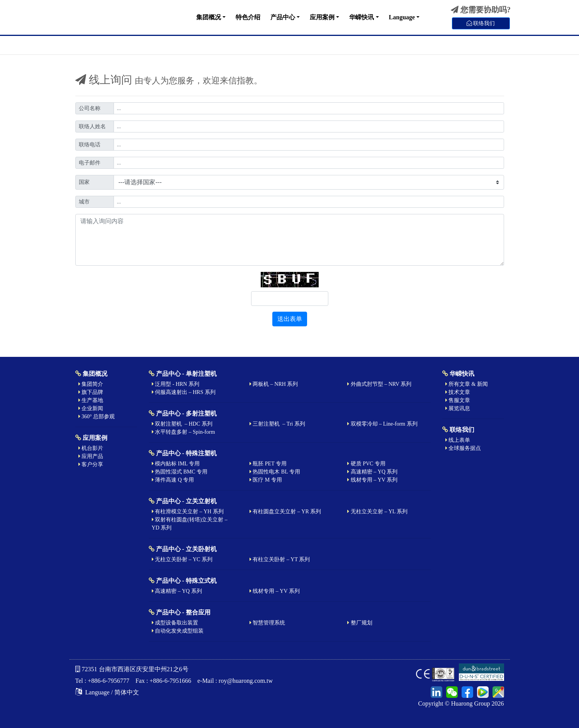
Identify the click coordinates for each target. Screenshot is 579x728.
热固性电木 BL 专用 (275, 472)
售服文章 (458, 400)
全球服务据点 (463, 448)
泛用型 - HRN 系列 (176, 384)
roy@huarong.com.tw (246, 681)
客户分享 (91, 464)
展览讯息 (458, 408)
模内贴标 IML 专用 (176, 464)
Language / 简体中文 (107, 692)
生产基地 (91, 400)
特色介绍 (248, 17)
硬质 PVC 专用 (366, 464)
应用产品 (91, 456)
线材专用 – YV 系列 (372, 480)
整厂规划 (360, 623)
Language (402, 17)
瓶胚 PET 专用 (268, 464)
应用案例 (322, 17)
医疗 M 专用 (266, 480)
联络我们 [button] (481, 23)
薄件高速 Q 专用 (173, 480)
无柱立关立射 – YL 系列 (377, 512)
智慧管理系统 (267, 623)
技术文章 (458, 392)
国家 (84, 182)
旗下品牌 (91, 392)
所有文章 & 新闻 (467, 384)
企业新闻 (91, 408)
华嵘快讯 (362, 17)
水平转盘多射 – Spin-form (183, 432)
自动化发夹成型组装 (178, 631)
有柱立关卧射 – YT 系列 (280, 559)
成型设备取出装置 (175, 623)
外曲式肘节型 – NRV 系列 (379, 384)
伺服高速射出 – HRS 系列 (184, 392)
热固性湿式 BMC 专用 (180, 472)
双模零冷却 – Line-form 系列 (382, 424)
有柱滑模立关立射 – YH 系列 (188, 512)
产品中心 (283, 17)
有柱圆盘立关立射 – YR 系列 (285, 512)
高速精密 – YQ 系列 (372, 472)
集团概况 (209, 17)
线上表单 (458, 440)
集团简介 (91, 384)
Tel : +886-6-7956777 (102, 681)
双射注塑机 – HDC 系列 (182, 424)
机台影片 (91, 448)
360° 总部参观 (97, 417)
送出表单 (290, 319)
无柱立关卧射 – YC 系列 (182, 559)
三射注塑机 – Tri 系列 (277, 424)
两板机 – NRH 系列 (274, 384)
